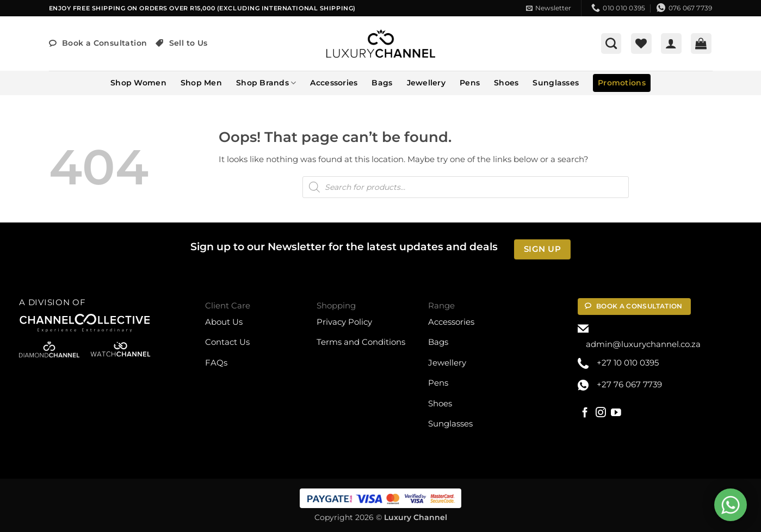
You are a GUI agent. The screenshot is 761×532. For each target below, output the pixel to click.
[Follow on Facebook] (585, 413)
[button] (549, 8)
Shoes (506, 83)
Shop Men (201, 83)
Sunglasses (556, 83)
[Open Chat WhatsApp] (731, 505)
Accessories (334, 83)
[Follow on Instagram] (601, 413)
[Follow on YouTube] (616, 413)
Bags (382, 83)
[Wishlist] (641, 44)
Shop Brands (266, 83)
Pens (470, 83)
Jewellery (426, 83)
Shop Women (138, 83)
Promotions (622, 83)
